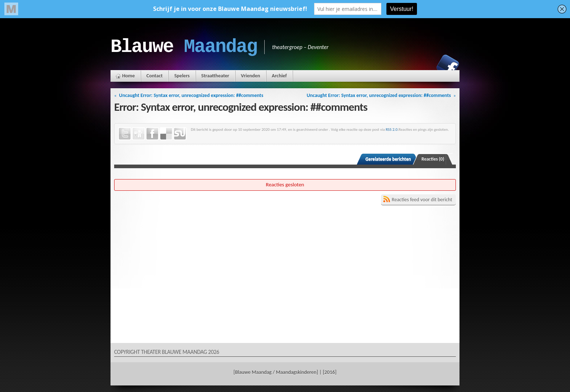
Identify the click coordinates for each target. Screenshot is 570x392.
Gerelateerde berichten (388, 159)
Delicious (166, 134)
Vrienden (251, 76)
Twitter (125, 134)
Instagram (423, 66)
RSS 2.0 (392, 129)
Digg (139, 134)
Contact (155, 76)
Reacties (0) (433, 159)
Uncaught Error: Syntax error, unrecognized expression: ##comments (191, 95)
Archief (279, 76)
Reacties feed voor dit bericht (422, 200)
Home (129, 76)
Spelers (182, 76)
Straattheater (215, 76)
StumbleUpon (180, 134)
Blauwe (184, 47)
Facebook (448, 66)
